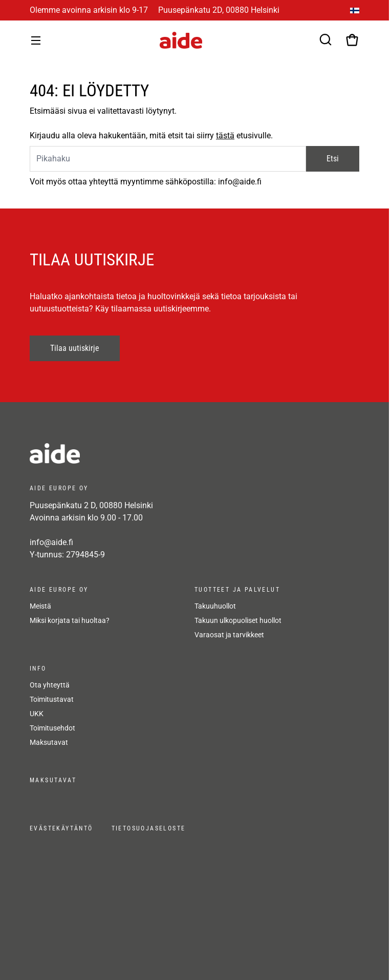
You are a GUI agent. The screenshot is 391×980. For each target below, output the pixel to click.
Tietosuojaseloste (149, 828)
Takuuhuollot (215, 606)
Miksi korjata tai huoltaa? (70, 620)
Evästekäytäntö (61, 828)
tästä (225, 135)
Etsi (333, 159)
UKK (37, 714)
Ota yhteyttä (50, 685)
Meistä (40, 606)
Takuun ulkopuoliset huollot (238, 620)
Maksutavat (49, 742)
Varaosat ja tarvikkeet (229, 635)
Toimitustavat (52, 699)
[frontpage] (122, 453)
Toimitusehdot (52, 728)
